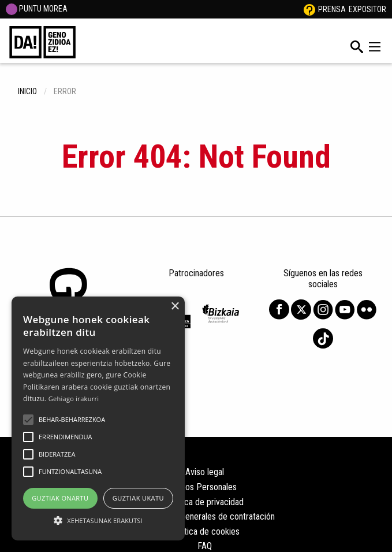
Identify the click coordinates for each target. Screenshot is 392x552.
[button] (28, 420)
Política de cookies (205, 531)
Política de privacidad (205, 502)
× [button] (175, 307)
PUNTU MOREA (37, 9)
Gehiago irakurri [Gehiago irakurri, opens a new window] (74, 399)
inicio (27, 91)
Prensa (332, 9)
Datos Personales (205, 487)
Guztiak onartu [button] (60, 498)
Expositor (367, 9)
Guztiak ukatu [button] (138, 498)
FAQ (205, 546)
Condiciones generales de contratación (205, 516)
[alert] (98, 418)
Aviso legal (205, 472)
